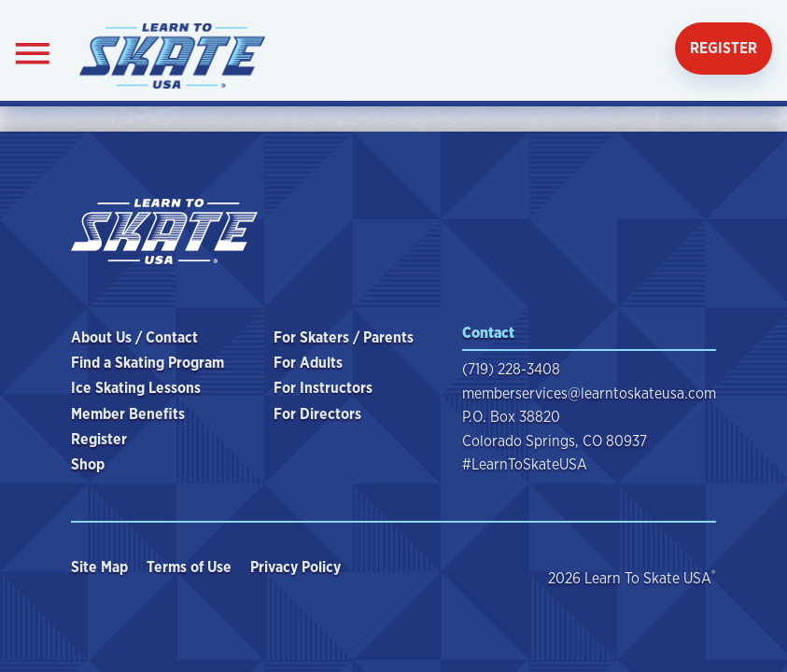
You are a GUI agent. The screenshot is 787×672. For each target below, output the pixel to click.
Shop (88, 464)
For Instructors (323, 388)
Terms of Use (191, 567)
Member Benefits (128, 414)
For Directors (317, 414)
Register (724, 48)
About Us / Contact (134, 337)
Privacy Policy (297, 567)
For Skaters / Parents (344, 337)
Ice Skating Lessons (136, 388)
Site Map (101, 567)
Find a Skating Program (148, 363)
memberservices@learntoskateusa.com (589, 393)
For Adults (308, 363)
